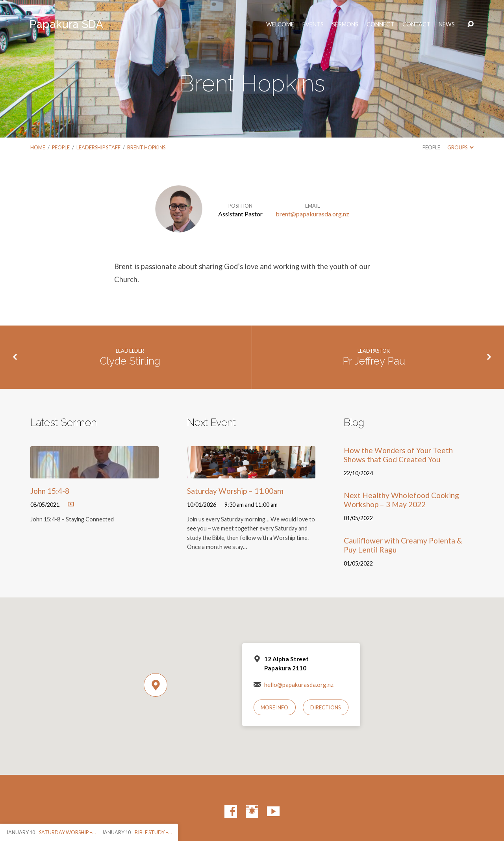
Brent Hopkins (146, 147)
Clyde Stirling (130, 361)
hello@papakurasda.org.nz (299, 685)
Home (38, 147)
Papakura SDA (66, 24)
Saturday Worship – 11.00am (235, 491)
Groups (460, 147)
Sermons (345, 24)
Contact (416, 24)
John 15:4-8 (50, 491)
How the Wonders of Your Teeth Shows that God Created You (398, 455)
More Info (274, 707)
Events (313, 24)
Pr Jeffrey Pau (374, 361)
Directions (326, 707)
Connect (380, 24)
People (61, 147)
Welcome (280, 24)
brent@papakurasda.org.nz (312, 214)
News (447, 24)
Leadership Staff (98, 147)
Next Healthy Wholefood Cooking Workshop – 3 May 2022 (401, 500)
